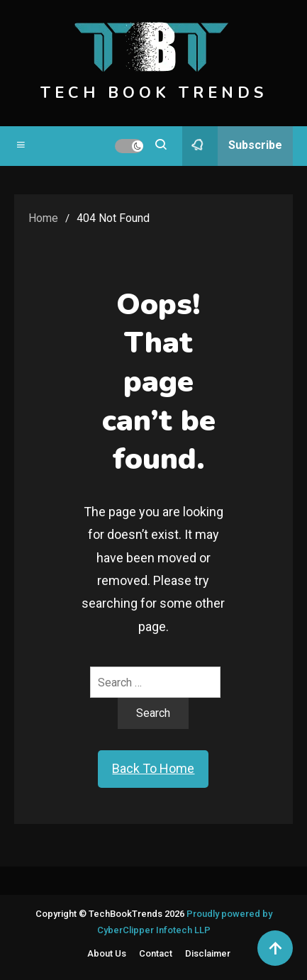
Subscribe (232, 146)
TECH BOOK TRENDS (154, 93)
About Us (107, 953)
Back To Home (153, 768)
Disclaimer (208, 953)
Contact (156, 953)
